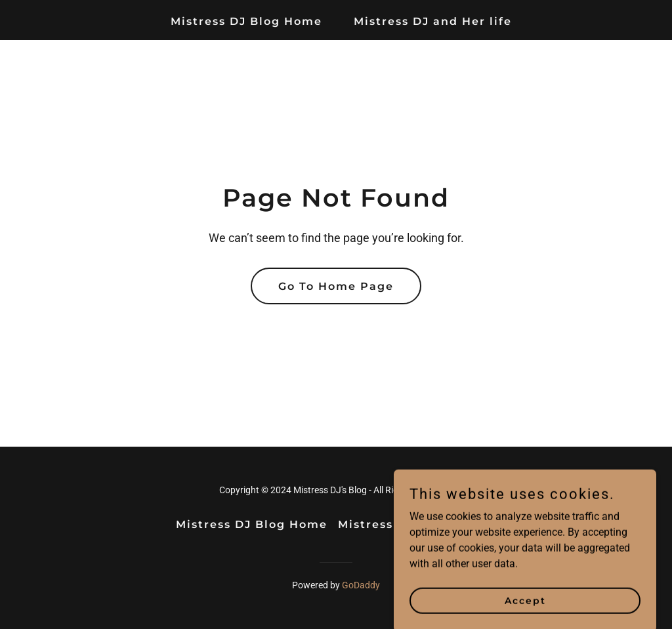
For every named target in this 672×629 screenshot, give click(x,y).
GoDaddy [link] (361, 585)
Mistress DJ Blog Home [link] (246, 21)
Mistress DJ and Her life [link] (433, 21)
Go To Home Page (336, 286)
